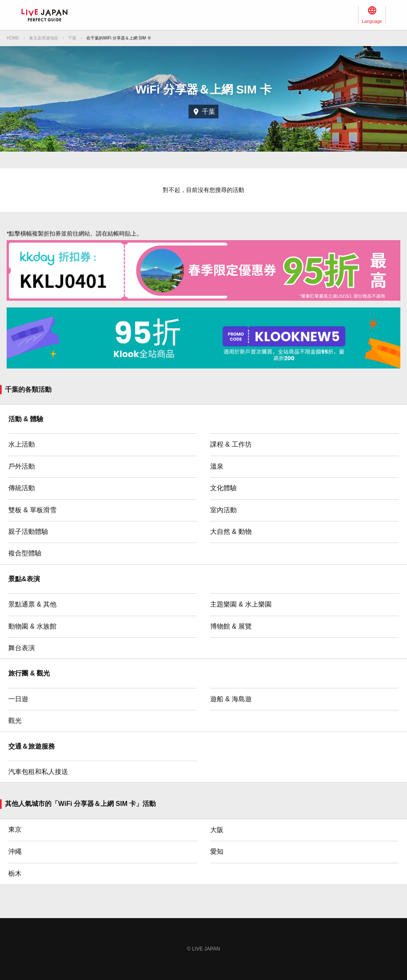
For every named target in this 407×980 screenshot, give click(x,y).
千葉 (72, 38)
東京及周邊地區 (44, 38)
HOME (13, 38)
